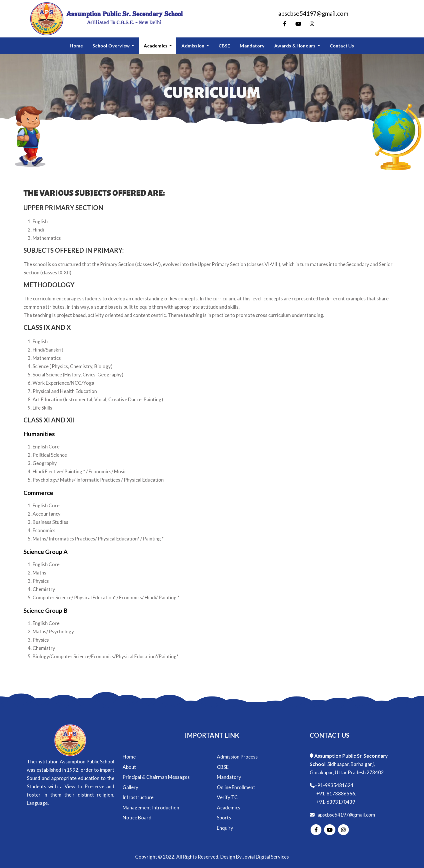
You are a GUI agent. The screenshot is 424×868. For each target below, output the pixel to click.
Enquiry (225, 828)
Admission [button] (193, 46)
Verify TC (227, 797)
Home (76, 46)
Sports (224, 818)
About (129, 767)
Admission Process (237, 757)
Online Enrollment (236, 787)
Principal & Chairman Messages (156, 777)
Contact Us (342, 46)
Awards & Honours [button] (295, 46)
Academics (229, 808)
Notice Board (137, 818)
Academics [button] (156, 46)
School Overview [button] (112, 46)
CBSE (224, 46)
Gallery (130, 787)
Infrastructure (138, 797)
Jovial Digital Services (266, 857)
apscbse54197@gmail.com (346, 815)
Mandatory (252, 46)
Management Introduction (151, 808)
